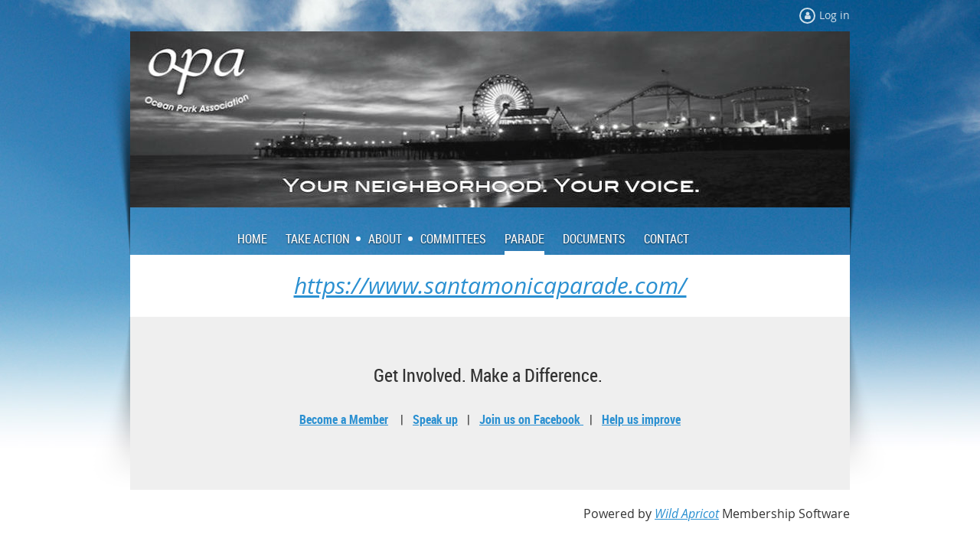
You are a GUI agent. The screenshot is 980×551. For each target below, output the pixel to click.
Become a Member (344, 419)
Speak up (435, 419)
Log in (835, 15)
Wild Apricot (687, 514)
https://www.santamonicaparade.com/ (490, 285)
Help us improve (641, 419)
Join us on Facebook (531, 419)
